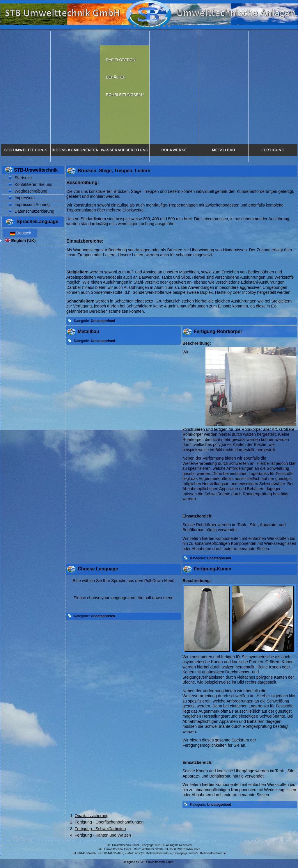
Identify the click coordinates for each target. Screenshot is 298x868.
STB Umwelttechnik (26, 150)
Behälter (116, 77)
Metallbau (224, 150)
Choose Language (98, 569)
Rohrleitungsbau (125, 95)
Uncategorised (103, 321)
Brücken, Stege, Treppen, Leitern (114, 171)
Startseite (23, 178)
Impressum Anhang (32, 204)
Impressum (25, 198)
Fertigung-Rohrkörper (218, 331)
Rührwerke (174, 150)
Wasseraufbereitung (125, 150)
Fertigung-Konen (213, 569)
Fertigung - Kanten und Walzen (103, 835)
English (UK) (20, 241)
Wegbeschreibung (31, 191)
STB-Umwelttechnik (36, 170)
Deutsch (20, 233)
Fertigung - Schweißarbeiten (100, 829)
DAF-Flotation (121, 60)
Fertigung (273, 150)
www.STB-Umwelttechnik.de (208, 853)
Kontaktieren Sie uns (33, 184)
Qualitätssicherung (92, 816)
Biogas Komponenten (75, 150)
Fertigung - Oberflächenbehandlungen (109, 822)
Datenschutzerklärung (34, 211)
